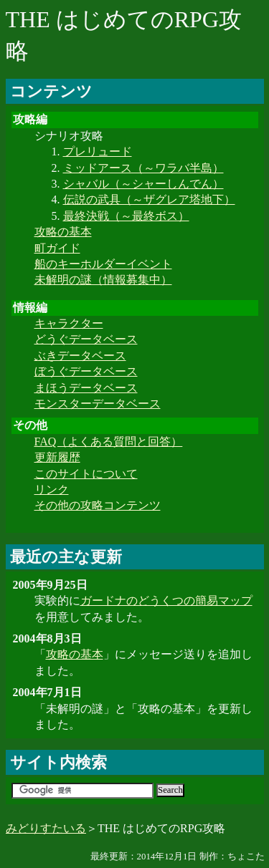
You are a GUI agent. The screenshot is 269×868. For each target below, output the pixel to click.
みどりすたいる (46, 828)
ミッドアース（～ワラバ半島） (143, 168)
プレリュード (98, 151)
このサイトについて (86, 474)
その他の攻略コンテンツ (98, 505)
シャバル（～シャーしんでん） (143, 184)
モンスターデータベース (98, 404)
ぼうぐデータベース (86, 371)
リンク (52, 490)
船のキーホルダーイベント (103, 264)
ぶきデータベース (80, 356)
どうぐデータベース (86, 339)
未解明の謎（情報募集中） (103, 280)
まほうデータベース (86, 388)
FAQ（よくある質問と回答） (109, 442)
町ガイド (57, 248)
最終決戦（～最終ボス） (126, 216)
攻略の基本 (63, 232)
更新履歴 (57, 457)
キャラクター (69, 323)
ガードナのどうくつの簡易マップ (166, 601)
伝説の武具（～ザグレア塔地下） (149, 199)
